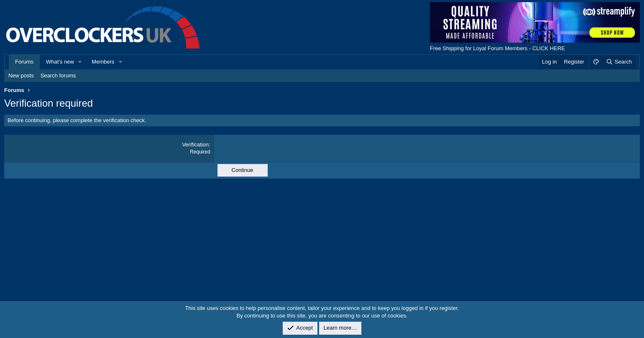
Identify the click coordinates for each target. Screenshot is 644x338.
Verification (195, 145)
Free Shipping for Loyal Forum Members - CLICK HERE (497, 48)
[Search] (619, 62)
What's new (60, 62)
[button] (80, 62)
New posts (21, 76)
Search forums (58, 76)
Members (103, 62)
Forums (24, 62)
